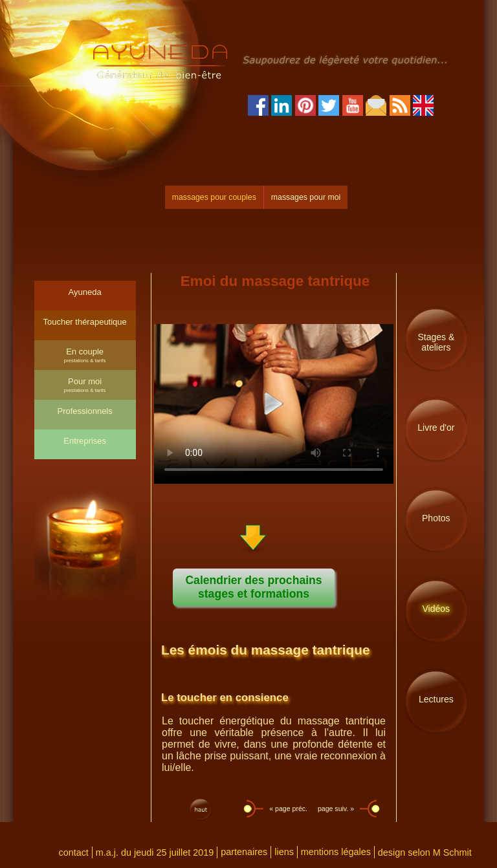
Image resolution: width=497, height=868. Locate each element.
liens (284, 852)
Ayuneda (85, 292)
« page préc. (287, 808)
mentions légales (336, 852)
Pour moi (85, 385)
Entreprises (85, 441)
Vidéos (436, 609)
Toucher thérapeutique (84, 322)
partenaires (244, 852)
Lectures (436, 699)
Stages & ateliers (436, 342)
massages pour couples (214, 197)
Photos (436, 518)
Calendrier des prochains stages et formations (253, 587)
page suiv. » (337, 808)
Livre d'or (436, 428)
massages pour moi (306, 197)
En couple (85, 355)
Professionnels (84, 411)
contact (73, 852)
